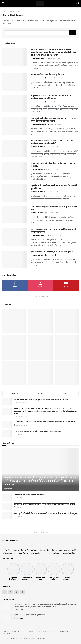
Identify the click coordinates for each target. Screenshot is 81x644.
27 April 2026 (52, 125)
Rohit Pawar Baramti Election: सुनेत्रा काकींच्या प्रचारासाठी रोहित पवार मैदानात (53, 231)
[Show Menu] (3, 4)
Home (4, 11)
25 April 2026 (49, 169)
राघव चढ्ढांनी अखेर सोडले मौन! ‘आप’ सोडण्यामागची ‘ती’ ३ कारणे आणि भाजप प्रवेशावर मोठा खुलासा (53, 120)
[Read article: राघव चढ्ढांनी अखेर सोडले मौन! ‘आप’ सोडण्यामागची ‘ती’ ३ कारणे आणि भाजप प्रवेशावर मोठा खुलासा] (15, 126)
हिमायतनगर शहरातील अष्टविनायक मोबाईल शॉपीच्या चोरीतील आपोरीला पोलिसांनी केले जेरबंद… (45, 422)
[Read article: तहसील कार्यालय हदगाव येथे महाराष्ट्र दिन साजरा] (15, 82)
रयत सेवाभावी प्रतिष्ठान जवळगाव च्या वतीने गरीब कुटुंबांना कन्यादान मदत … (55, 208)
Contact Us (30, 631)
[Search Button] (78, 4)
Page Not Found (14, 11)
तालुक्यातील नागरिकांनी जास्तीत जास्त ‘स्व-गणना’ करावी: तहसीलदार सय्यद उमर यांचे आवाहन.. (51, 97)
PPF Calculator (64, 631)
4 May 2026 (52, 58)
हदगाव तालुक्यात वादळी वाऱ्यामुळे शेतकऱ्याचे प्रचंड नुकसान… (53, 252)
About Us (6, 631)
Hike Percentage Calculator (47, 631)
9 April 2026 (49, 255)
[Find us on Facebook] (5, 592)
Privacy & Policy (18, 631)
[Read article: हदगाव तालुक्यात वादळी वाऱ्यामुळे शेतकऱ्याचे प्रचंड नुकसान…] (15, 259)
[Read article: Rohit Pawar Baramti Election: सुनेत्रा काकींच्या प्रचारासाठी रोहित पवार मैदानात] (15, 237)
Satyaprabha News (39, 58)
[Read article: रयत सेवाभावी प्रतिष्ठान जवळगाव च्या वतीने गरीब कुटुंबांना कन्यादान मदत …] (15, 214)
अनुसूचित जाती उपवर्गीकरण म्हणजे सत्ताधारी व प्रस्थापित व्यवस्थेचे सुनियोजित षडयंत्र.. (54, 187)
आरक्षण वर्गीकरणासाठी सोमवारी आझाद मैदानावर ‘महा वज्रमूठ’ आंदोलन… (53, 165)
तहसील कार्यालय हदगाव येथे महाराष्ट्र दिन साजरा (48, 75)
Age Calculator (7, 634)
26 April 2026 (49, 147)
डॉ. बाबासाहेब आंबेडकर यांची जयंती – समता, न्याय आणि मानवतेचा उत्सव (38, 431)
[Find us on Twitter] (11, 592)
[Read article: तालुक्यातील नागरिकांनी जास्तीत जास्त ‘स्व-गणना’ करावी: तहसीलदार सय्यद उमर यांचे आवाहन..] (15, 103)
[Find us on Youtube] (17, 592)
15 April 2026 (52, 235)
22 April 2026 (49, 192)
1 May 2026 (49, 78)
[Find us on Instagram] (22, 592)
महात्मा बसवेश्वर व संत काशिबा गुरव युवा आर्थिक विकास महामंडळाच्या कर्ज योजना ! (41, 400)
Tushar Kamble (38, 78)
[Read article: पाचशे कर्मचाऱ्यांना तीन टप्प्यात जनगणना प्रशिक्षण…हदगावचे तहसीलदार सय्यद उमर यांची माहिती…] (15, 148)
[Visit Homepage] (40, 4)
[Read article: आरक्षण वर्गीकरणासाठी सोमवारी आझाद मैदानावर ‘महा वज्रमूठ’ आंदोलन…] (15, 171)
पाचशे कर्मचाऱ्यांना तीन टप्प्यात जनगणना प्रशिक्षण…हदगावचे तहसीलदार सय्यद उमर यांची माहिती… (52, 142)
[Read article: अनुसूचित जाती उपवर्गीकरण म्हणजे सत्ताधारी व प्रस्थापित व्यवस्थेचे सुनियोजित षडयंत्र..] (15, 193)
